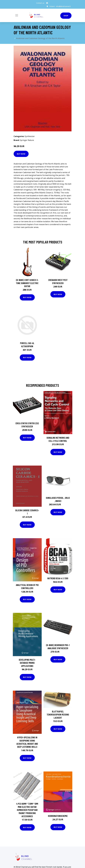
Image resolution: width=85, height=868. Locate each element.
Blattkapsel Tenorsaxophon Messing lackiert (58, 715)
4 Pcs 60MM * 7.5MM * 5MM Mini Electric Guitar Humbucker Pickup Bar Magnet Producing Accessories (27, 810)
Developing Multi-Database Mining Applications (27, 663)
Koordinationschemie (58, 816)
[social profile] (47, 3)
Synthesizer (30, 136)
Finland (52, 6)
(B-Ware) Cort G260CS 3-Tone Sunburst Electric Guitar (27, 283)
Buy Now (21, 154)
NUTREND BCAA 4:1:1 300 (58, 578)
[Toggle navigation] (17, 15)
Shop (66, 16)
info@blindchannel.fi (63, 6)
